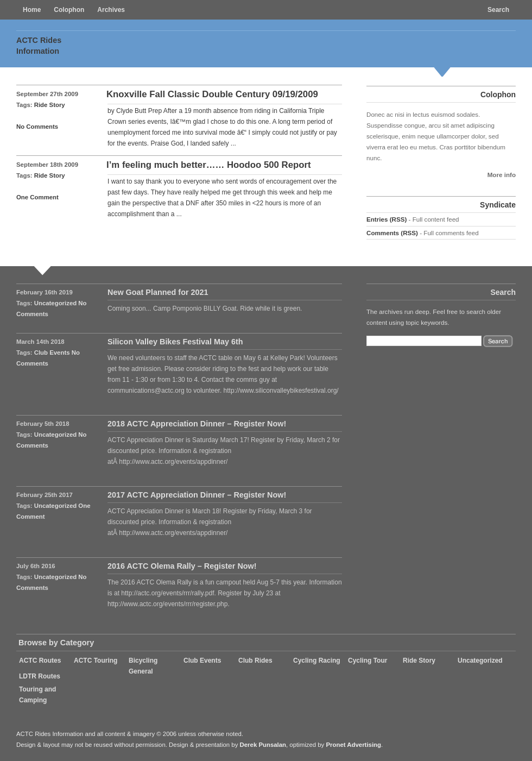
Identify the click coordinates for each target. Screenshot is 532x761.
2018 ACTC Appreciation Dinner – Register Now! (197, 424)
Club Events (52, 353)
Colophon (69, 10)
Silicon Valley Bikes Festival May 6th (175, 342)
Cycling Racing (317, 661)
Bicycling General (143, 666)
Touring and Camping (37, 695)
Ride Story (50, 105)
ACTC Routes (40, 661)
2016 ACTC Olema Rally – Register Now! (182, 566)
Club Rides (255, 661)
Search (498, 10)
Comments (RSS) (392, 233)
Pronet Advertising (353, 745)
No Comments (37, 127)
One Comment (37, 197)
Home (32, 10)
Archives (111, 10)
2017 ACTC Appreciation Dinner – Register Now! (197, 495)
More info (502, 175)
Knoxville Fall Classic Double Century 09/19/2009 (212, 94)
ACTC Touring (96, 661)
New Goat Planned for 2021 (158, 292)
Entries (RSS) (387, 219)
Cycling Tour (368, 661)
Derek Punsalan (263, 745)
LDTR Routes (40, 676)
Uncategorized (55, 303)
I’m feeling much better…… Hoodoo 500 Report (209, 165)
